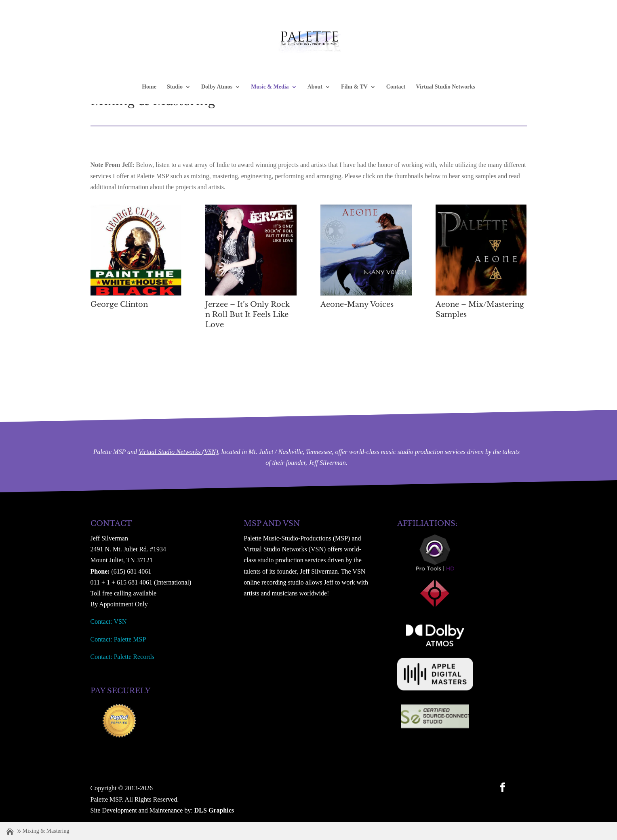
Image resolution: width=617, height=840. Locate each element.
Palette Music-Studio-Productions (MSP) (297, 538)
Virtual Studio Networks (445, 87)
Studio (175, 87)
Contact (396, 87)
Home (149, 87)
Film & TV (354, 87)
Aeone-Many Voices (357, 304)
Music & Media (270, 87)
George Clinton (119, 304)
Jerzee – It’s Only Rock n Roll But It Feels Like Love (247, 314)
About (315, 87)
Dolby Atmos (217, 87)
